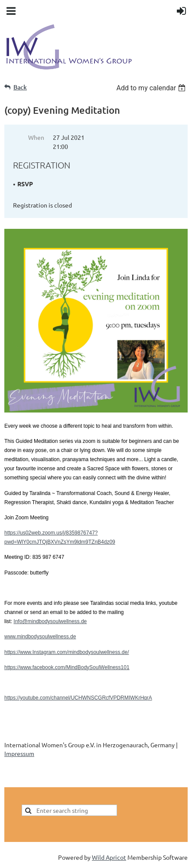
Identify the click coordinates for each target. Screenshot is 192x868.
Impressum (19, 753)
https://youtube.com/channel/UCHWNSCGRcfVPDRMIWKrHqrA (78, 698)
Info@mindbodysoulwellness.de (50, 621)
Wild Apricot (109, 857)
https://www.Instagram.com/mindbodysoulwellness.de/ (67, 652)
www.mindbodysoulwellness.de (40, 637)
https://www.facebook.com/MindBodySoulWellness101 (67, 667)
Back (20, 87)
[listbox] (152, 88)
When (36, 137)
